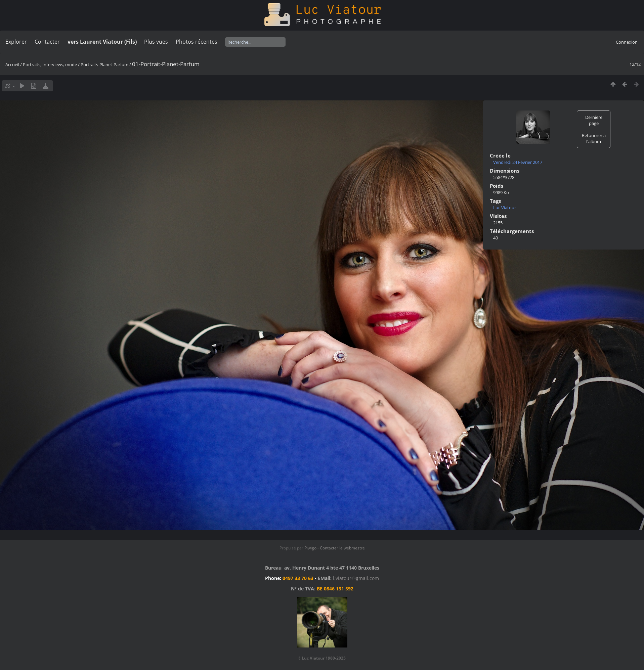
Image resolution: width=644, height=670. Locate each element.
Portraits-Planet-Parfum (104, 64)
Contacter (47, 42)
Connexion (627, 42)
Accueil (12, 64)
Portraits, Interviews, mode (50, 64)
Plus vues (156, 42)
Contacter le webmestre (342, 548)
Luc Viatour (505, 208)
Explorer (16, 42)
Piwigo (310, 548)
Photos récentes (197, 42)
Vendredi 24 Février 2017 (518, 162)
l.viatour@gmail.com (356, 578)
